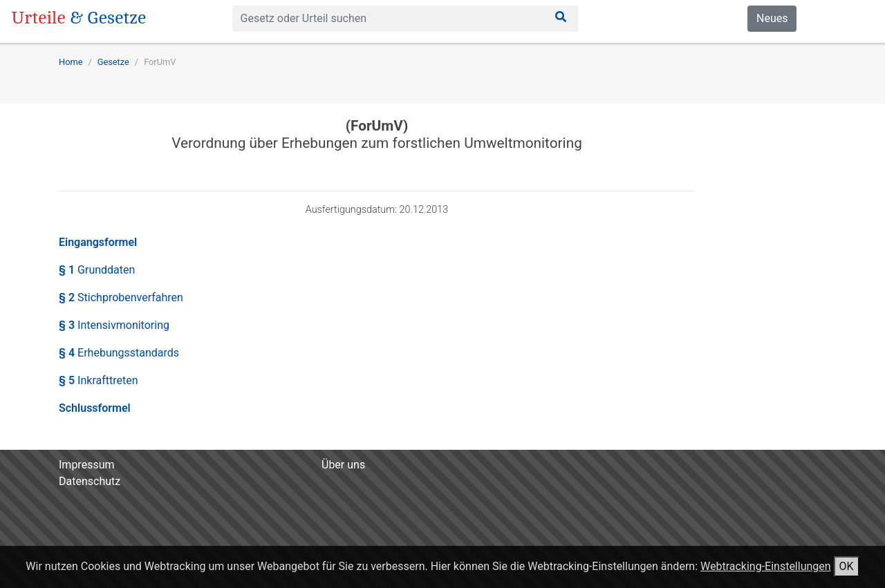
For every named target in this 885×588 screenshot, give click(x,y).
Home (71, 62)
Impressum (87, 465)
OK (847, 566)
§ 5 (99, 380)
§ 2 (121, 297)
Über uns (343, 465)
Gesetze (113, 62)
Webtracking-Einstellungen (766, 566)
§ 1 (97, 270)
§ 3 (114, 325)
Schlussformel (95, 408)
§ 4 (119, 353)
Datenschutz (90, 481)
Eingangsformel (98, 242)
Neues (772, 18)
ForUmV (160, 62)
